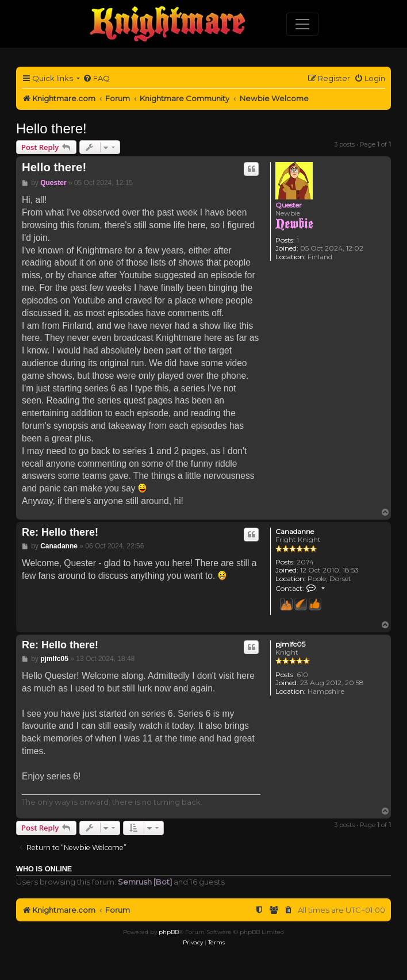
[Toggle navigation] (302, 24)
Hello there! (51, 128)
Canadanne (295, 532)
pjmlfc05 (290, 644)
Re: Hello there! (60, 532)
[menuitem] (96, 78)
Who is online (44, 869)
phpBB (169, 932)
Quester (289, 205)
